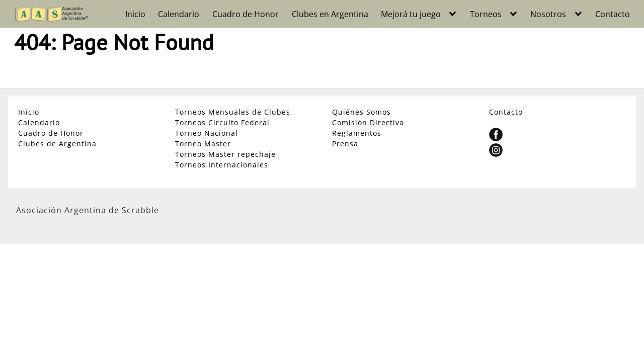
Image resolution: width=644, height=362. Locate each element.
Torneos (486, 14)
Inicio (135, 14)
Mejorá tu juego (411, 14)
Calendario (179, 14)
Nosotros (548, 14)
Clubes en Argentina (330, 14)
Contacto (613, 14)
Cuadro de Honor (246, 14)
